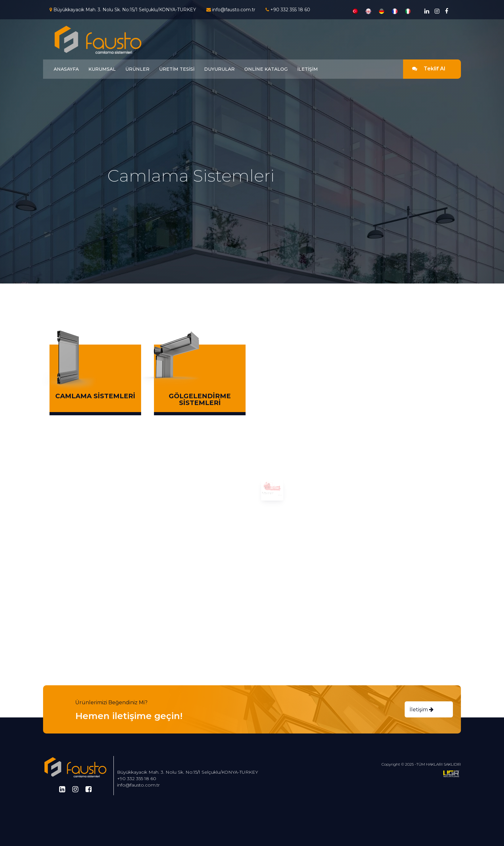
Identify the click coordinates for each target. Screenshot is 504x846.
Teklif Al (429, 69)
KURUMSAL (102, 69)
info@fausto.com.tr (138, 785)
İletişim (422, 710)
